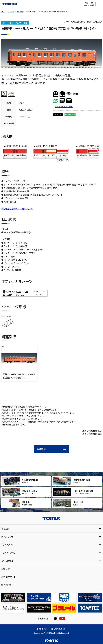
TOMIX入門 (7, 545)
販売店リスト (7, 585)
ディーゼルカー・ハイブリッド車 (15, 23)
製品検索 (11, 11)
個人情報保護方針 (59, 629)
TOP (3, 11)
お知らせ (5, 569)
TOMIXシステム (9, 553)
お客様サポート (8, 577)
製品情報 (20, 11)
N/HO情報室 (7, 561)
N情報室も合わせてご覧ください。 (17, 208)
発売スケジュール (10, 537)
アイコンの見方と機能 (64, 107)
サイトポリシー (43, 629)
